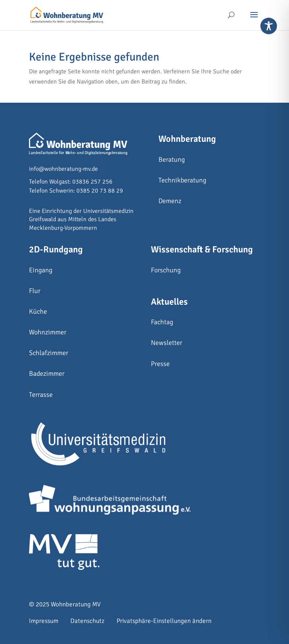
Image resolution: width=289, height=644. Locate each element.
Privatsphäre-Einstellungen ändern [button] (164, 621)
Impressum (44, 621)
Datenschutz (87, 621)
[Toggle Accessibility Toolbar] (269, 26)
